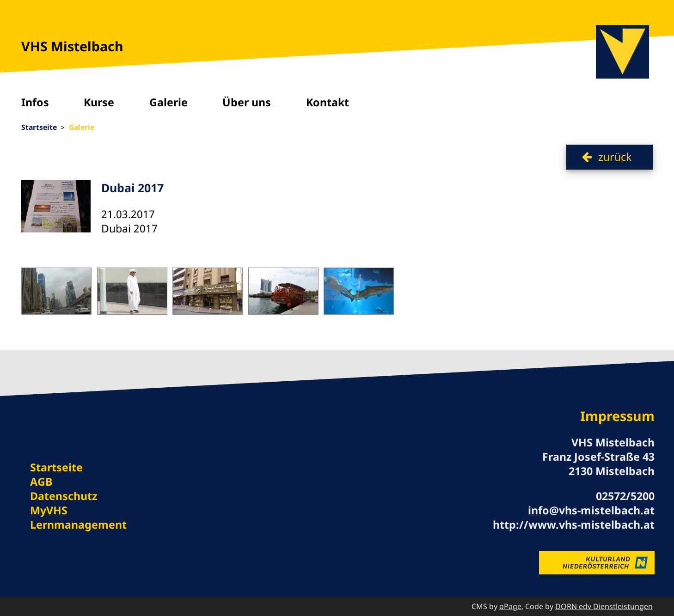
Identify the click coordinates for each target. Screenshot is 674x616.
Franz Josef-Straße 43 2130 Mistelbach (598, 464)
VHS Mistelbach (72, 46)
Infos (35, 102)
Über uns (247, 102)
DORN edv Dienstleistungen (604, 606)
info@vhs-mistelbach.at (591, 510)
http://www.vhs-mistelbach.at (574, 525)
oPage (510, 606)
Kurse (99, 102)
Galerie (168, 102)
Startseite (39, 127)
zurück (615, 157)
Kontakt (328, 102)
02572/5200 (625, 496)
